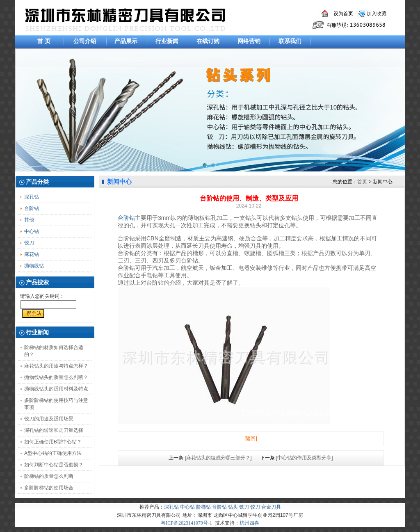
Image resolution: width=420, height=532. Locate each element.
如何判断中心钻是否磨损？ (54, 465)
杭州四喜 (249, 523)
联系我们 (290, 41)
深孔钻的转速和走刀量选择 (54, 430)
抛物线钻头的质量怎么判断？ (56, 377)
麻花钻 (32, 254)
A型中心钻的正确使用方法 (53, 453)
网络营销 (249, 41)
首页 (362, 182)
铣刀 (244, 507)
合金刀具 (271, 507)
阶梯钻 (203, 507)
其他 (29, 220)
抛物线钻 (34, 266)
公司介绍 (85, 41)
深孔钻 (32, 197)
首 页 (44, 41)
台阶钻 (32, 208)
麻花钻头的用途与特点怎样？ (56, 366)
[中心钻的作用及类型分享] (305, 458)
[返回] (251, 438)
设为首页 (343, 14)
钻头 (233, 507)
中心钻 (32, 231)
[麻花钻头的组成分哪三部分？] (218, 458)
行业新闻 (167, 41)
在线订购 (208, 41)
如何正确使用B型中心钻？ (53, 442)
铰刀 (29, 243)
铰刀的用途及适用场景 (49, 419)
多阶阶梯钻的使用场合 (49, 488)
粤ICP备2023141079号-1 (186, 523)
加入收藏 (377, 14)
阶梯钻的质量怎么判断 (49, 476)
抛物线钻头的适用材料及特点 (56, 389)
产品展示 (126, 41)
